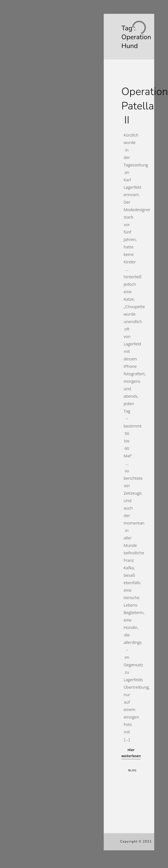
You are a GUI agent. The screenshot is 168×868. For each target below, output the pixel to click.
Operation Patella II (145, 106)
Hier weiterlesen (131, 753)
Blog (132, 770)
